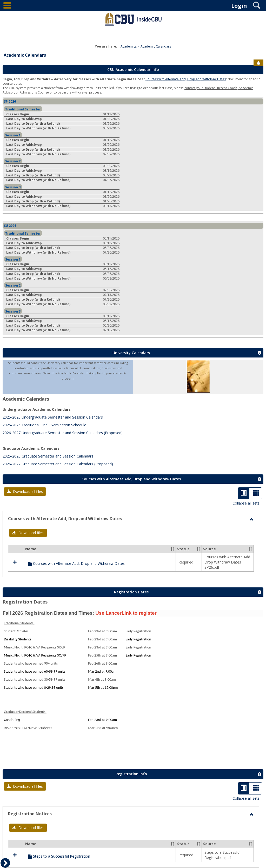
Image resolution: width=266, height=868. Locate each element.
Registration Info (131, 774)
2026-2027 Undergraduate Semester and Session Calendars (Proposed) (63, 433)
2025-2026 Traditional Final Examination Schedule (44, 425)
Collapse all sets (246, 503)
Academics (129, 46)
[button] (25, 492)
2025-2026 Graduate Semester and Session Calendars (48, 456)
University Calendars (131, 353)
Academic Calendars (156, 46)
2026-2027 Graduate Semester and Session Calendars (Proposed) (58, 464)
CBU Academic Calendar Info (133, 69)
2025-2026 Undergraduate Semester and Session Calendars (53, 417)
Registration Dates (131, 592)
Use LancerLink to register (126, 613)
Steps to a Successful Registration (62, 856)
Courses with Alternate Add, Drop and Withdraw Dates (186, 79)
